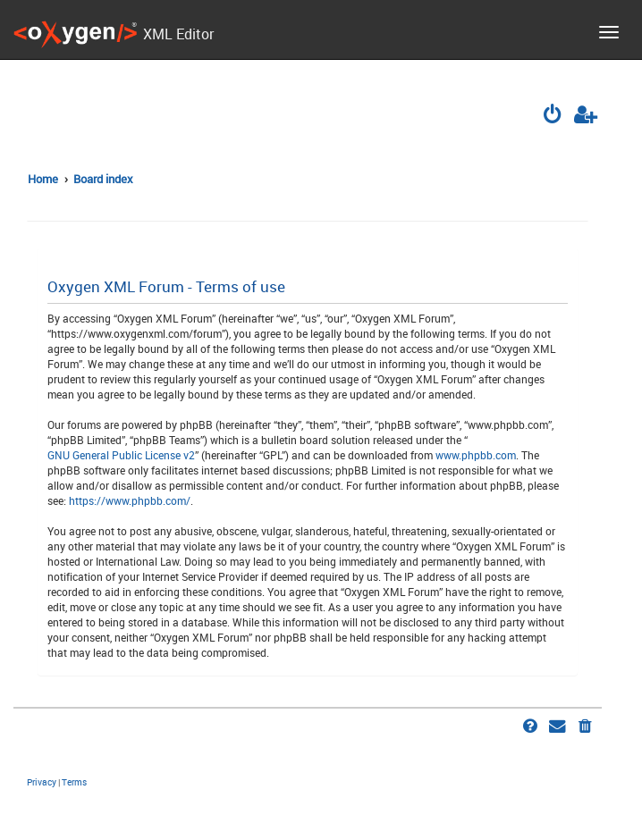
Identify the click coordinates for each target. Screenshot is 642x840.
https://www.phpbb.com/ (130, 500)
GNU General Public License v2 (121, 455)
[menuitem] (554, 116)
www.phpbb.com (476, 455)
